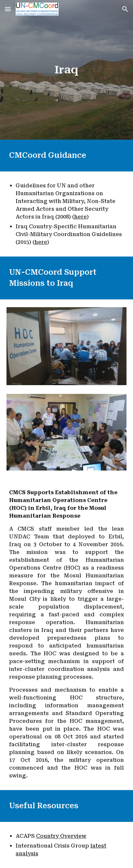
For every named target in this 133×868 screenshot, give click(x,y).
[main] (66, 70)
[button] (8, 9)
